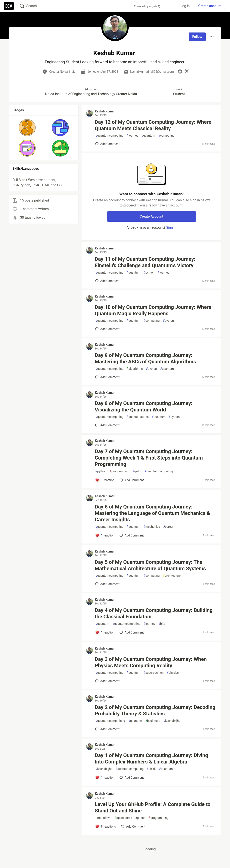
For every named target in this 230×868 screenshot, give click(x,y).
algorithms (135, 369)
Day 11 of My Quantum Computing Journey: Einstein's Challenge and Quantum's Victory (145, 262)
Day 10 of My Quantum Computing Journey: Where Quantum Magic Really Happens (153, 310)
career (168, 527)
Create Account (151, 216)
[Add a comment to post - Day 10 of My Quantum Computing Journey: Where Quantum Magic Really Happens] (107, 329)
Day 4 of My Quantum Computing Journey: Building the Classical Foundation (154, 613)
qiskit (137, 471)
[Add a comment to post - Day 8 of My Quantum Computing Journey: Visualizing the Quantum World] (107, 425)
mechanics (152, 527)
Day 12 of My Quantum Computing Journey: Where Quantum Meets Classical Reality (153, 125)
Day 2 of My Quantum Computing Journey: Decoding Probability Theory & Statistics (155, 710)
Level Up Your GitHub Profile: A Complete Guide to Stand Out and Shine (153, 808)
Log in (185, 6)
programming (119, 471)
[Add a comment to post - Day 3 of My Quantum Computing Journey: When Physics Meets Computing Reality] (107, 681)
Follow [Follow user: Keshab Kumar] (197, 37)
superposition (154, 673)
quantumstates (138, 417)
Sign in (171, 228)
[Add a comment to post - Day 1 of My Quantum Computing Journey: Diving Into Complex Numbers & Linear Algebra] (105, 778)
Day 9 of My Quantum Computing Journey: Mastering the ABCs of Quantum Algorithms (145, 358)
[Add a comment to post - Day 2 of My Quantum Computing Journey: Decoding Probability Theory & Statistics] (107, 729)
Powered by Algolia (147, 6)
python (149, 273)
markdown (103, 818)
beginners (153, 721)
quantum (148, 136)
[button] (27, 128)
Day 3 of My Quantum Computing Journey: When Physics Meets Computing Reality (151, 662)
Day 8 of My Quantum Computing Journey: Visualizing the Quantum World (144, 407)
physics (173, 673)
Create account (210, 6)
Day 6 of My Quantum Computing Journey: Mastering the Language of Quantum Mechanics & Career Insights (152, 513)
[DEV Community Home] (9, 6)
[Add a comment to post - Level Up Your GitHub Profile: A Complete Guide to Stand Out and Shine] (105, 827)
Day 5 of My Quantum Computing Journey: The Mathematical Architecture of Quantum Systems (150, 565)
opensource (123, 818)
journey (132, 136)
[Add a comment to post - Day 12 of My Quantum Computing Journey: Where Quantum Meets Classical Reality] (107, 144)
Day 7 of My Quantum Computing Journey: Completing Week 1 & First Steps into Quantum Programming (149, 458)
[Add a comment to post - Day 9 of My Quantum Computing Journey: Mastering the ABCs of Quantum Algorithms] (107, 377)
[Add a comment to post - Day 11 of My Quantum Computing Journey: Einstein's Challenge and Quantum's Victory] (107, 281)
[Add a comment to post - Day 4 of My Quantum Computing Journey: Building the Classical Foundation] (105, 632)
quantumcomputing (109, 136)
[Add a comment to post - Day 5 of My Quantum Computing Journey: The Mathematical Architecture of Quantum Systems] (107, 584)
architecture (172, 576)
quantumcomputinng (110, 721)
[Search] (22, 6)
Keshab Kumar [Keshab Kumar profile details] (105, 111)
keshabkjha (172, 721)
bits (162, 624)
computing (166, 136)
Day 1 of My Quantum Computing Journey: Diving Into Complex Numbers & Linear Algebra (151, 759)
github (140, 818)
